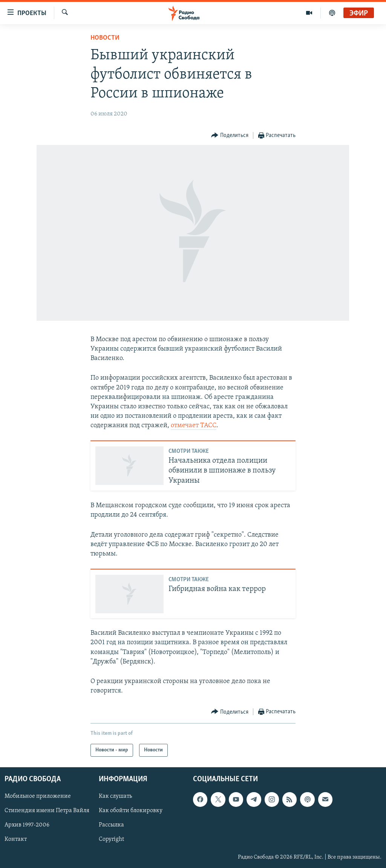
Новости (105, 38)
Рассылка (111, 825)
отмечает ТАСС (194, 426)
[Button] (230, 136)
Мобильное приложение (38, 797)
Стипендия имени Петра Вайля (47, 811)
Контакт (16, 840)
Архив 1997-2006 (27, 825)
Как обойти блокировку (131, 811)
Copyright (111, 840)
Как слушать (115, 797)
